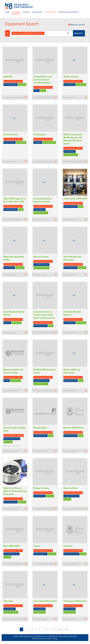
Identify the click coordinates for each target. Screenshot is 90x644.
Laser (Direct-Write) (49, 142)
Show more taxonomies (11, 446)
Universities (37, 12)
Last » (67, 629)
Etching (37, 91)
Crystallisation (81, 85)
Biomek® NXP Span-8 (73, 428)
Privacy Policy (72, 636)
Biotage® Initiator (41, 488)
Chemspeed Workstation (45, 601)
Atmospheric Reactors (41, 384)
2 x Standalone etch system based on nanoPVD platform (43, 80)
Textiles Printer (16, 381)
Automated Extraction (41, 213)
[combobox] (47, 33)
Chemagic (8, 601)
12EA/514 (8, 77)
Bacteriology (8, 442)
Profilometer (20, 268)
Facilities (26, 12)
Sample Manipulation (11, 210)
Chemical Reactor (69, 85)
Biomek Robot (40, 428)
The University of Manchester (13, 97)
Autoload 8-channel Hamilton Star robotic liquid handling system (44, 315)
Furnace (83, 554)
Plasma (43, 91)
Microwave (50, 496)
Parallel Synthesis (40, 612)
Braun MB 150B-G (12, 546)
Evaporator (22, 85)
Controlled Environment (41, 265)
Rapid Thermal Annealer (41, 268)
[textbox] (46, 33)
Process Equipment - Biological (14, 435)
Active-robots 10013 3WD (75, 199)
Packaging (7, 323)
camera (37, 546)
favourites (50, 12)
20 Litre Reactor (71, 77)
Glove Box (67, 499)
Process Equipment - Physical (13, 81)
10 (54, 629)
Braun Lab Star (70, 488)
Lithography (38, 142)
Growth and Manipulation (12, 439)
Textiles (7, 381)
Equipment (16, 12)
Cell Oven (68, 546)
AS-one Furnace (41, 257)
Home (7, 12)
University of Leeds (70, 97)
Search (78, 33)
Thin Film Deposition (11, 85)
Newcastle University (71, 220)
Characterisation (9, 268)
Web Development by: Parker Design (45, 639)
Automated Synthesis (71, 155)
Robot (21, 210)
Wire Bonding (17, 323)
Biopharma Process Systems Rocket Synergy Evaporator (15, 491)
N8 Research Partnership (68, 12)
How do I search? (78, 25)
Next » (60, 629)
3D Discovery (40, 135)
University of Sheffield (71, 451)
